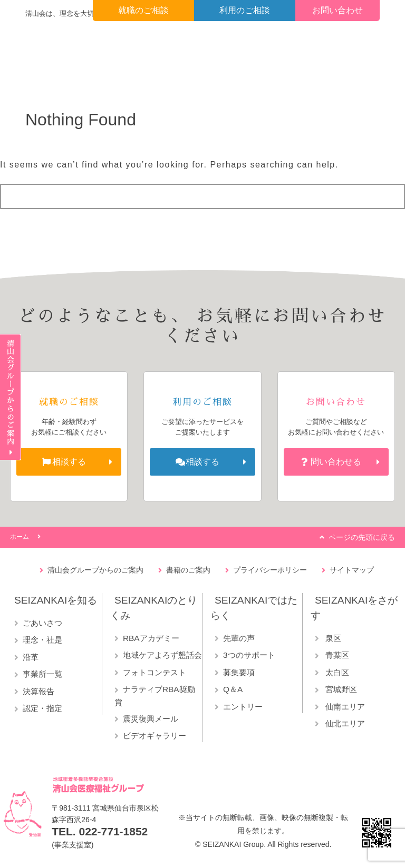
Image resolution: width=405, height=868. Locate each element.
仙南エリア (344, 707)
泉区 (332, 638)
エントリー (243, 707)
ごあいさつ (42, 623)
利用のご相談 (245, 10)
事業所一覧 (42, 674)
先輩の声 (239, 638)
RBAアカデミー (151, 638)
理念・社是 (42, 640)
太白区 (336, 672)
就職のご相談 (143, 10)
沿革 (31, 657)
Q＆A (233, 689)
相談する (69, 462)
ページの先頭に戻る (362, 537)
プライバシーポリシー (270, 570)
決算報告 (38, 691)
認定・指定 (42, 708)
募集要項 (239, 672)
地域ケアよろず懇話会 (162, 655)
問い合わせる (336, 462)
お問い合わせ (337, 10)
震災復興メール (151, 719)
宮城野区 (340, 689)
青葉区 (336, 655)
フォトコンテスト (155, 672)
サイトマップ (352, 570)
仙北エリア (344, 723)
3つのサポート (249, 655)
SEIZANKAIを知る (56, 600)
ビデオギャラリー (155, 736)
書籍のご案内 (188, 570)
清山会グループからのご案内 (95, 570)
